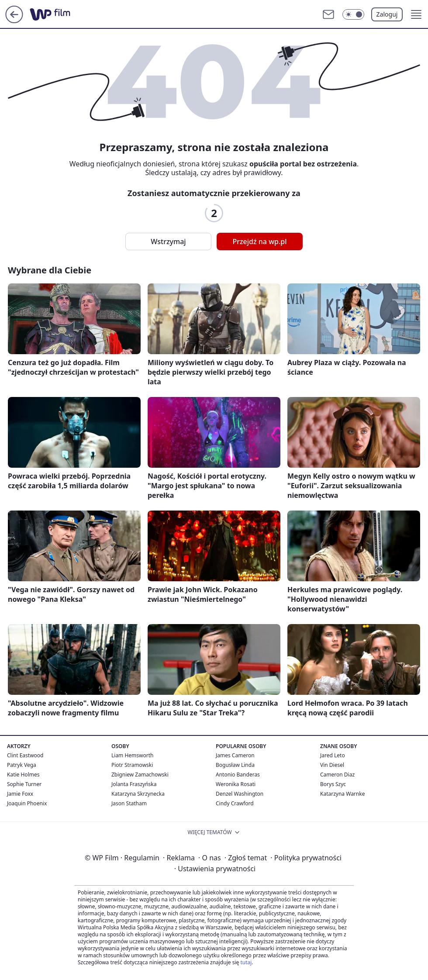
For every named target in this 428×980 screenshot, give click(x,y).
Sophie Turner (24, 784)
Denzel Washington (240, 794)
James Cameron (235, 755)
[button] (416, 14)
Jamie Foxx (20, 794)
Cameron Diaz (337, 775)
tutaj (246, 962)
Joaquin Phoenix (27, 803)
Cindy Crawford (235, 803)
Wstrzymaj (168, 242)
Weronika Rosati (236, 784)
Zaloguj (387, 14)
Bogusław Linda (235, 765)
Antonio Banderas (238, 775)
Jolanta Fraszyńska (134, 784)
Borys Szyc (333, 784)
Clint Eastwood (25, 755)
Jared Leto (333, 755)
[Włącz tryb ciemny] (353, 14)
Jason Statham (129, 803)
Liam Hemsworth (132, 755)
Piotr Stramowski (132, 765)
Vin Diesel (332, 765)
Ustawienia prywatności (215, 869)
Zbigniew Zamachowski (140, 775)
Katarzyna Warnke (342, 794)
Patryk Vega (22, 765)
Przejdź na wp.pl (259, 242)
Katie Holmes (23, 775)
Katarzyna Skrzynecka (138, 794)
